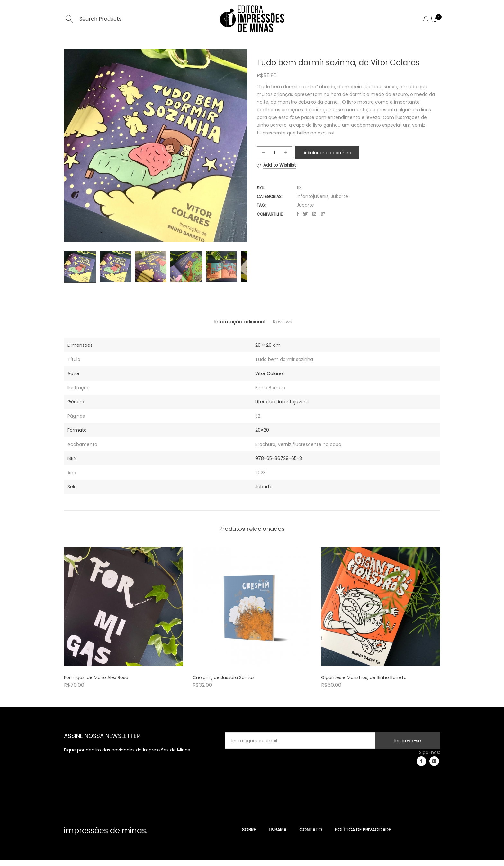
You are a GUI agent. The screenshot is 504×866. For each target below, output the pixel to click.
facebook (421, 768)
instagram (434, 768)
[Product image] (123, 613)
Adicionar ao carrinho (323, 161)
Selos (252, 47)
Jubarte (339, 192)
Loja (277, 47)
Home (194, 47)
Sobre (224, 47)
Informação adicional (232, 329)
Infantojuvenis (313, 192)
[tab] (232, 329)
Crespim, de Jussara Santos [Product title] (224, 684)
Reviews (292, 329)
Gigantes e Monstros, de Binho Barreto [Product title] (364, 684)
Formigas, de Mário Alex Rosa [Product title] (96, 684)
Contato (307, 47)
